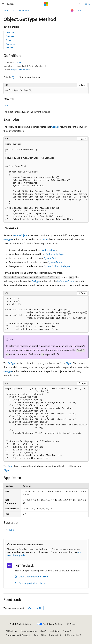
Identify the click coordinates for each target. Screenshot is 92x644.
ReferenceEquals (66, 281)
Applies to (10, 44)
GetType (55, 127)
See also (9, 48)
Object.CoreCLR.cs (20, 70)
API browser (24, 10)
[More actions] (86, 11)
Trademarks (54, 635)
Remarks (10, 40)
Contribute (54, 631)
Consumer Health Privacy (17, 635)
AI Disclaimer (12, 631)
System (19, 62)
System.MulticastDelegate (57, 266)
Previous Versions (29, 631)
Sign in (87, 4)
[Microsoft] (46, 4)
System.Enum (55, 262)
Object (69, 363)
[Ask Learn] (72, 11)
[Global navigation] (3, 4)
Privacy (66, 631)
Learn (6, 10)
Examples (10, 36)
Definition (10, 32)
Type (15, 77)
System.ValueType (55, 254)
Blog (42, 631)
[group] (46, 182)
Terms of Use (40, 635)
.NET (13, 10)
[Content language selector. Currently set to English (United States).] (19, 624)
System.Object (20, 235)
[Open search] (79, 4)
